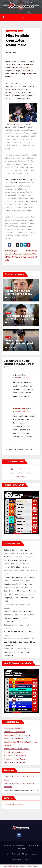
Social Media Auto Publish (12, 866)
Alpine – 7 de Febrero (13, 739)
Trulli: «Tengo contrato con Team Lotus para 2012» (29, 254)
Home (8, 854)
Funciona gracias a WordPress (14, 845)
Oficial (21, 31)
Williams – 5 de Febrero (15, 732)
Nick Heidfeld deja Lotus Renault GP (18, 40)
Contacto (26, 859)
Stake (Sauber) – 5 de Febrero (17, 735)
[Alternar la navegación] (23, 17)
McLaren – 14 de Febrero (15, 756)
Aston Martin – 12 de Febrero (17, 749)
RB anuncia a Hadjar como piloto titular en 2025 (20, 319)
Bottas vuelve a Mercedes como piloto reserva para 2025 (20, 343)
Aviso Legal (17, 859)
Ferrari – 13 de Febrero (14, 752)
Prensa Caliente (20, 408)
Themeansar (21, 848)
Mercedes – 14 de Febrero (15, 759)
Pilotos (24, 854)
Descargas (32, 854)
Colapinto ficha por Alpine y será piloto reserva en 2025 (18, 294)
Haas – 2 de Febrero (13, 728)
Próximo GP (16, 854)
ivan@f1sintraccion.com (14, 804)
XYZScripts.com (33, 866)
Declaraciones (12, 31)
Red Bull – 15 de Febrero (15, 762)
